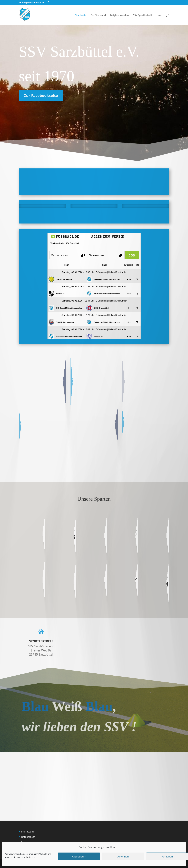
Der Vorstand (98, 15)
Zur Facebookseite (39, 95)
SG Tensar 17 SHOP (112, 421)
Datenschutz (28, 837)
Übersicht (59, 377)
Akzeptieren (79, 856)
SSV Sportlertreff (143, 15)
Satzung (26, 842)
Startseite (81, 15)
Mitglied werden (120, 15)
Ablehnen (123, 856)
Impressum (27, 832)
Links (159, 15)
